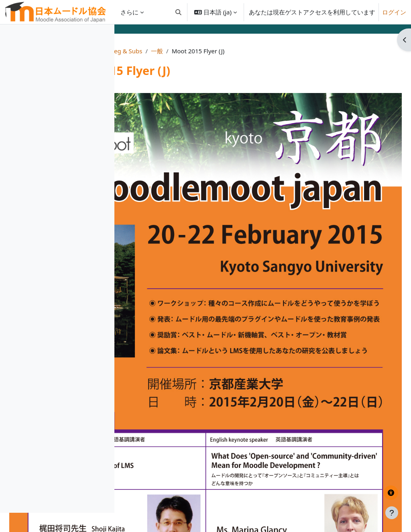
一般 (267, 51)
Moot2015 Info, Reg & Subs (214, 51)
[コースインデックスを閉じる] (8, 36)
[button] (178, 12)
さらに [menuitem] (129, 12)
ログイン (394, 12)
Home (158, 51)
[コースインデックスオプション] (105, 36)
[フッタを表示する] (392, 513)
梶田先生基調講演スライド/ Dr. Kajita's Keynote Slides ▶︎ (345, 478)
